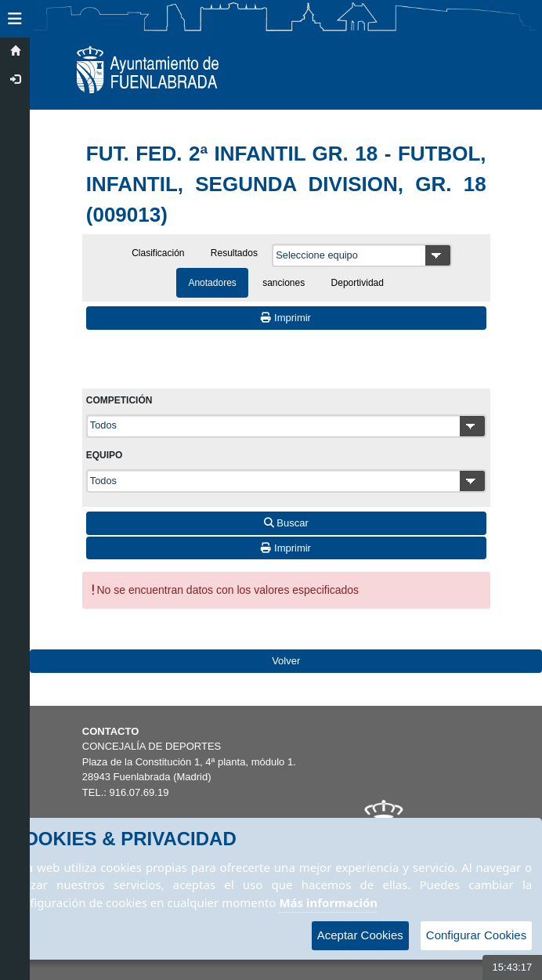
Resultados (234, 253)
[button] (15, 19)
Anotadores (212, 283)
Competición (119, 400)
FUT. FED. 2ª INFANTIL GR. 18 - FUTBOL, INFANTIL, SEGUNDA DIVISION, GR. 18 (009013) (286, 184)
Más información (328, 902)
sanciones (284, 283)
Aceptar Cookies (360, 935)
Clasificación (158, 253)
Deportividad (358, 283)
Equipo (105, 455)
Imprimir (286, 318)
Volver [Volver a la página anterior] (286, 661)
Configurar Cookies (476, 935)
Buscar (286, 523)
